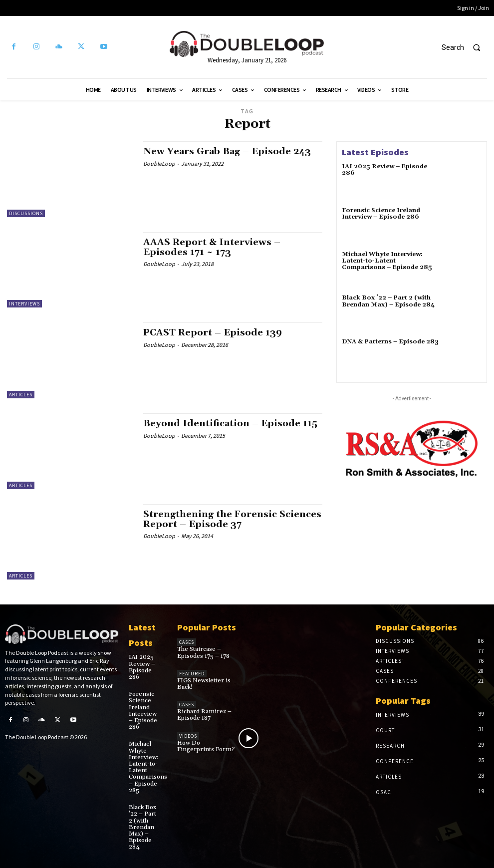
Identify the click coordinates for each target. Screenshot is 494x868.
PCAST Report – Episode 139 (213, 333)
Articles (21, 395)
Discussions (26, 213)
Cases (187, 642)
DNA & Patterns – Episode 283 (390, 342)
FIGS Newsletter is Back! (204, 684)
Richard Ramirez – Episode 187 (204, 715)
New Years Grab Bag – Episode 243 (227, 151)
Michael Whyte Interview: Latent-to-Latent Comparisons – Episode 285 (387, 261)
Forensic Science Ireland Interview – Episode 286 (381, 214)
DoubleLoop (159, 163)
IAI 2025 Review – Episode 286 (384, 170)
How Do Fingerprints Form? (206, 746)
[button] (465, 47)
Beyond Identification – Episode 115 (230, 424)
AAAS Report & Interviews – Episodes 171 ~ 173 (212, 247)
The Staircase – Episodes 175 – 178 (203, 652)
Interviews (24, 304)
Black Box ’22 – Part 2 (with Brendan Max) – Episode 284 (388, 301)
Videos (188, 736)
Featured (192, 674)
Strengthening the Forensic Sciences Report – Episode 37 (232, 519)
